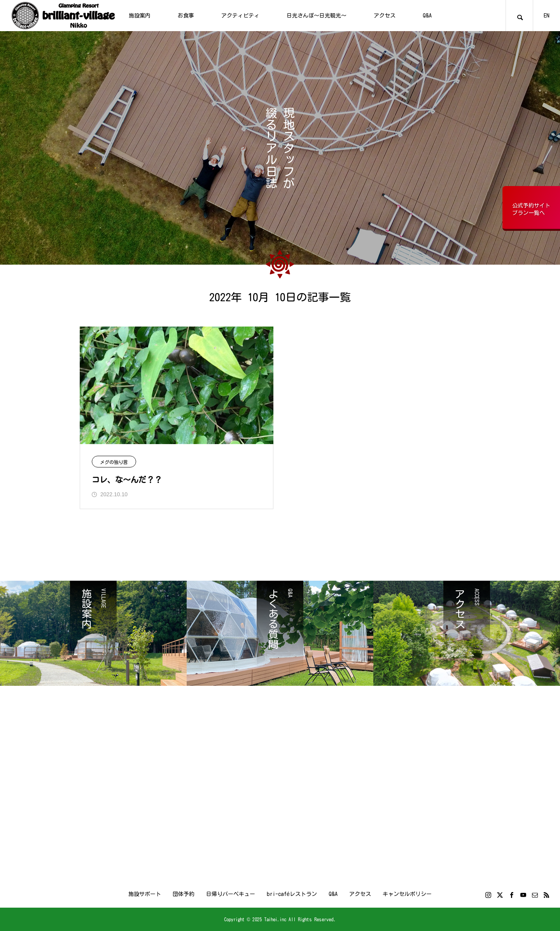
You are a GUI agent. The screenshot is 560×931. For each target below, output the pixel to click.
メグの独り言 (114, 462)
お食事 (186, 16)
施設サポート (145, 894)
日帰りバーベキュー (231, 894)
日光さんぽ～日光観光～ (317, 16)
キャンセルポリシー (407, 894)
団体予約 (184, 894)
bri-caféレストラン (292, 894)
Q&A (427, 16)
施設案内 (140, 16)
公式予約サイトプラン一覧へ (531, 209)
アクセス (385, 16)
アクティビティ (240, 16)
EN (547, 16)
